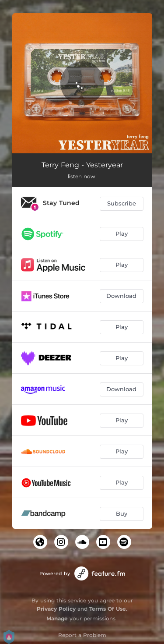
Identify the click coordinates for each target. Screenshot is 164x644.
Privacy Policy (56, 609)
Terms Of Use (108, 609)
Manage (57, 618)
